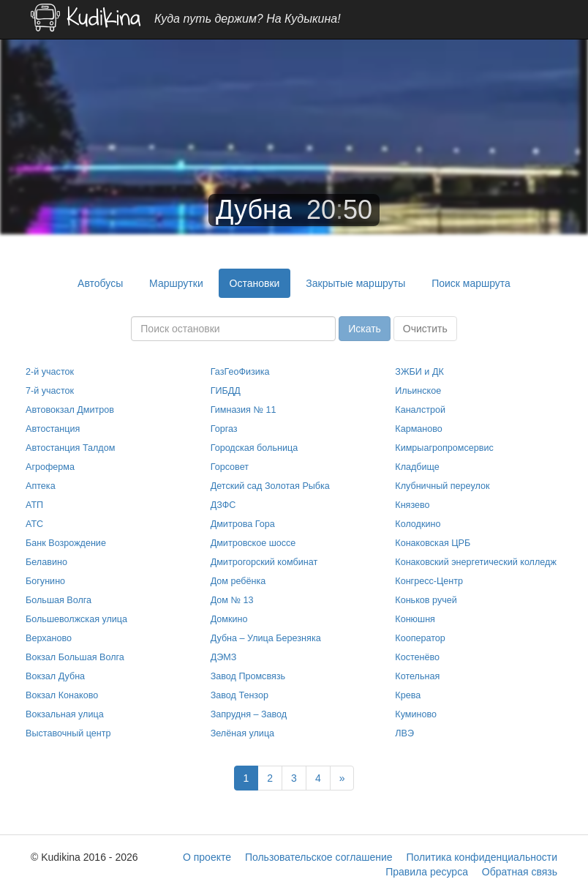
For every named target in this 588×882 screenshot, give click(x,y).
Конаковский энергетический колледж (476, 562)
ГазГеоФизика (240, 372)
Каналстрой (420, 410)
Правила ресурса (427, 872)
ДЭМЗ (224, 657)
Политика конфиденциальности (482, 857)
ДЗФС (223, 505)
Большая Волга (59, 600)
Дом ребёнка (238, 581)
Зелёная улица (242, 733)
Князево (412, 505)
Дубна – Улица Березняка (266, 638)
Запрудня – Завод (249, 714)
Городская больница (255, 448)
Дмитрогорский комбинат (264, 562)
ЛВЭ (404, 733)
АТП (34, 505)
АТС (34, 524)
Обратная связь (520, 872)
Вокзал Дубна (55, 676)
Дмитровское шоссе (253, 543)
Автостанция (53, 429)
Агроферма (50, 467)
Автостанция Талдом (70, 448)
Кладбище (417, 467)
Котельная (417, 676)
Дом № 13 (232, 600)
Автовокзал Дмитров (70, 410)
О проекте (207, 857)
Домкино (229, 619)
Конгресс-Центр (429, 581)
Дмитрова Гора (243, 524)
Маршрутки (176, 283)
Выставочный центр (68, 733)
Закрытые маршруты (355, 283)
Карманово (419, 429)
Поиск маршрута (471, 283)
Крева (408, 695)
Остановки (255, 283)
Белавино (46, 562)
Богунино (45, 581)
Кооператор (420, 638)
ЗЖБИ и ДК (419, 372)
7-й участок (50, 391)
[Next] (342, 778)
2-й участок (50, 372)
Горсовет (230, 467)
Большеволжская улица (76, 619)
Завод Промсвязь (248, 676)
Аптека (41, 486)
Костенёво (417, 657)
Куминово (416, 714)
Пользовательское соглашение (319, 857)
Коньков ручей (426, 600)
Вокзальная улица (65, 714)
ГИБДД (226, 391)
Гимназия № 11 (244, 410)
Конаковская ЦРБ (433, 543)
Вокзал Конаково (62, 695)
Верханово (49, 638)
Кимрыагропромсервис (444, 448)
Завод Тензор (240, 695)
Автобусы (100, 283)
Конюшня (415, 619)
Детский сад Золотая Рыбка (270, 486)
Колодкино (418, 524)
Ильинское (418, 391)
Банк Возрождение (66, 543)
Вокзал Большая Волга (75, 657)
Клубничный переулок (442, 486)
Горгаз (224, 429)
